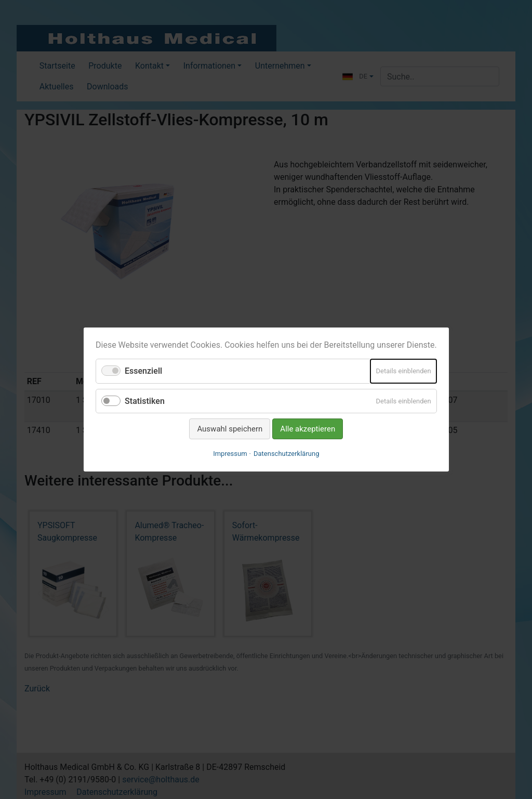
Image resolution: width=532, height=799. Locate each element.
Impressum (230, 454)
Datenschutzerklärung (287, 454)
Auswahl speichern (230, 429)
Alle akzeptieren (308, 429)
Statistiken (145, 401)
